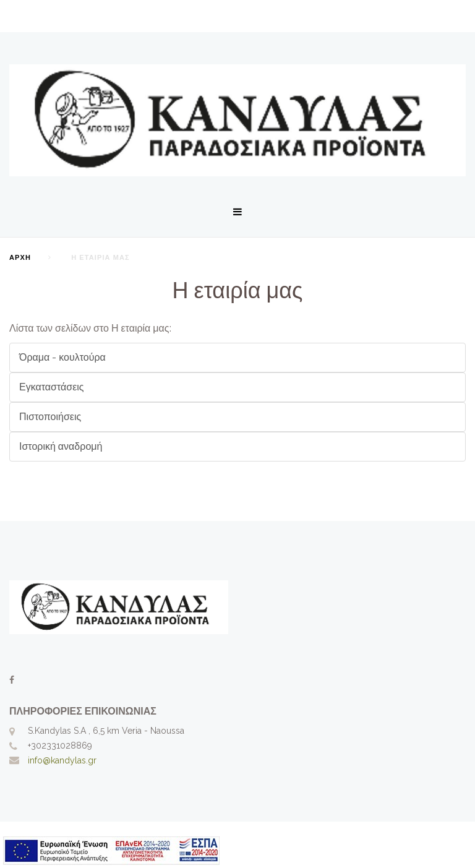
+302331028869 (60, 746)
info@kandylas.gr (62, 760)
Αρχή (20, 258)
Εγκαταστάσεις (52, 387)
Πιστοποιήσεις (50, 417)
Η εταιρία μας (238, 290)
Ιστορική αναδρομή (61, 446)
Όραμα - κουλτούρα (62, 357)
